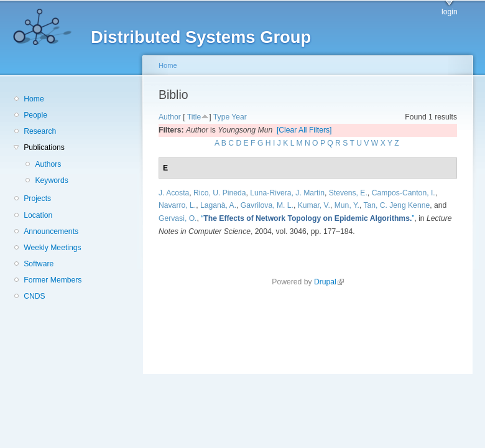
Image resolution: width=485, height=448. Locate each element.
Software (39, 264)
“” (307, 218)
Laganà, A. (218, 205)
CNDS (34, 296)
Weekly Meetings (52, 248)
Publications (44, 147)
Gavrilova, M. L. (267, 205)
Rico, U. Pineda (219, 193)
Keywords (51, 180)
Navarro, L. (177, 205)
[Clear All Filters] (304, 130)
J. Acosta (174, 193)
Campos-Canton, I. (404, 193)
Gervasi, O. (178, 218)
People (35, 115)
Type (221, 117)
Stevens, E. (348, 193)
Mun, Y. (347, 205)
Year (239, 117)
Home (34, 99)
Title (194, 117)
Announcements (51, 231)
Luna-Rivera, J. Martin (287, 193)
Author (170, 117)
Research (40, 131)
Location (38, 215)
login (450, 12)
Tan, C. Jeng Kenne (396, 205)
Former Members (53, 280)
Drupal (329, 282)
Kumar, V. (314, 205)
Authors (48, 164)
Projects (37, 198)
